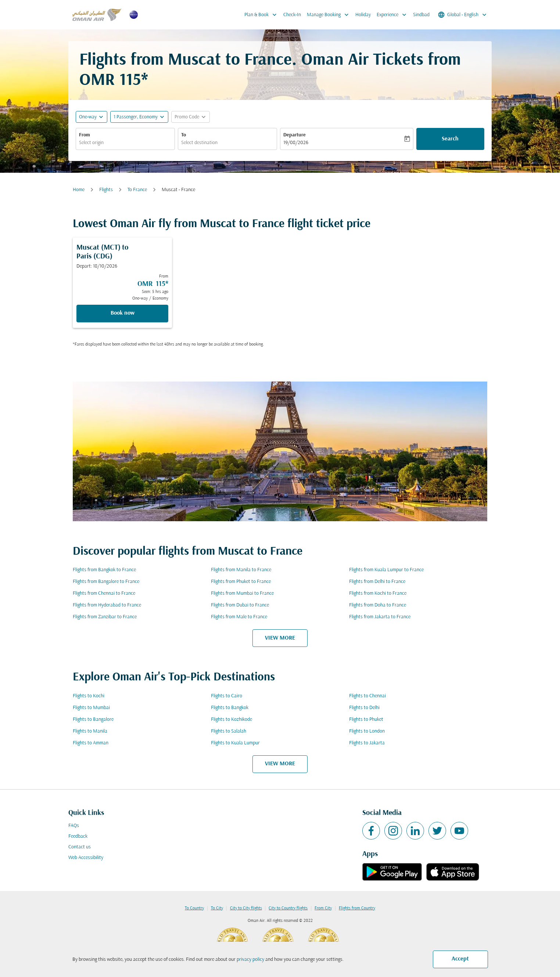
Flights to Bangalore (93, 720)
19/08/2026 (296, 143)
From (85, 135)
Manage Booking (330, 15)
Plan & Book (262, 15)
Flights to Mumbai (91, 708)
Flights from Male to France (239, 617)
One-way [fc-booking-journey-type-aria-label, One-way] (88, 117)
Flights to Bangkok (230, 708)
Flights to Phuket (366, 720)
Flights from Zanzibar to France (105, 617)
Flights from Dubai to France (240, 605)
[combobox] (125, 143)
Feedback (78, 836)
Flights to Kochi (89, 696)
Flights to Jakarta (367, 743)
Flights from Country (357, 908)
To (184, 135)
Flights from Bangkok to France (104, 570)
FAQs (74, 826)
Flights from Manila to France (241, 570)
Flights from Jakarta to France (380, 617)
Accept (460, 959)
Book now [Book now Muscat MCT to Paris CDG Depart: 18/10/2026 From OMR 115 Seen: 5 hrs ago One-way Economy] (123, 313)
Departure (295, 135)
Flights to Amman (91, 743)
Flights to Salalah (229, 731)
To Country (194, 908)
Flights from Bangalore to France (106, 582)
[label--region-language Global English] (463, 15)
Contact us (80, 847)
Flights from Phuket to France (241, 582)
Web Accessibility (86, 858)
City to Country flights (288, 908)
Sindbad (421, 15)
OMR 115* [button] (114, 81)
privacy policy (250, 960)
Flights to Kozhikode (231, 720)
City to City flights (246, 908)
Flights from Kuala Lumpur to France (386, 570)
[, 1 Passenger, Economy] (136, 117)
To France (137, 190)
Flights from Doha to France (378, 605)
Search (450, 139)
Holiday (363, 15)
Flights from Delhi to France (377, 582)
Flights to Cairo (227, 696)
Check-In (292, 15)
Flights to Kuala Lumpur (235, 743)
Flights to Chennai (367, 696)
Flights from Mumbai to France (242, 593)
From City (323, 908)
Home (79, 190)
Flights (106, 190)
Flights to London (367, 731)
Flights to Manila (90, 731)
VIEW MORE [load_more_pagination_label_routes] (280, 638)
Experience (393, 15)
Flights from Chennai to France (104, 593)
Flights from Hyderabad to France (107, 605)
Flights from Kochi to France (378, 593)
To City (217, 908)
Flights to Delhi (364, 708)
